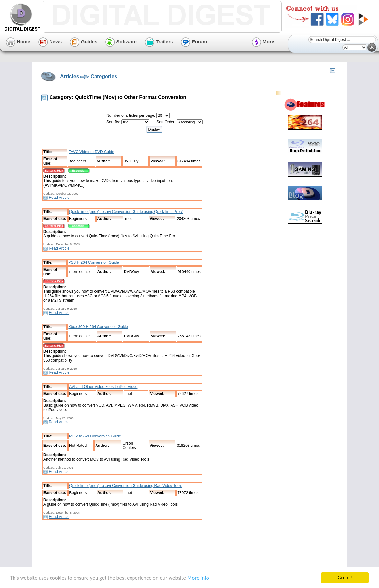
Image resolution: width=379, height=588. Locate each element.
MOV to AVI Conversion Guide (95, 436)
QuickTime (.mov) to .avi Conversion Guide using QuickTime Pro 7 (126, 212)
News (50, 42)
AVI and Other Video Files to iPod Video (103, 387)
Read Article (59, 198)
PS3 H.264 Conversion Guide (93, 262)
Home (18, 42)
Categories (104, 76)
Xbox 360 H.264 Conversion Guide (98, 327)
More (263, 42)
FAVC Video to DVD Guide (91, 152)
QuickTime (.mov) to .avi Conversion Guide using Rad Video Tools (126, 486)
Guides (83, 42)
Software (121, 42)
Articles (70, 76)
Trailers (159, 42)
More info (198, 578)
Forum (194, 42)
